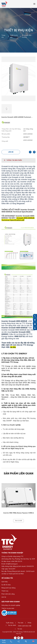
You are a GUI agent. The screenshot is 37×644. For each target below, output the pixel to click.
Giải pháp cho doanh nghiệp (11, 605)
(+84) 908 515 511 (16, 561)
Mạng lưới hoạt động (8, 588)
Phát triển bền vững (8, 594)
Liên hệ (4, 597)
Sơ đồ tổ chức (6, 585)
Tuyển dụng (10, 623)
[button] (2, 109)
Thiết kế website (28, 632)
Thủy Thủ (18, 634)
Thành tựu (5, 591)
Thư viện (21, 623)
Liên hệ (11, 152)
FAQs (30, 623)
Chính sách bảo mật (25, 626)
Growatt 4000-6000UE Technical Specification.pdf (18, 219)
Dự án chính (10, 626)
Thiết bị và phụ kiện (8, 608)
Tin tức (20, 629)
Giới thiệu (5, 582)
